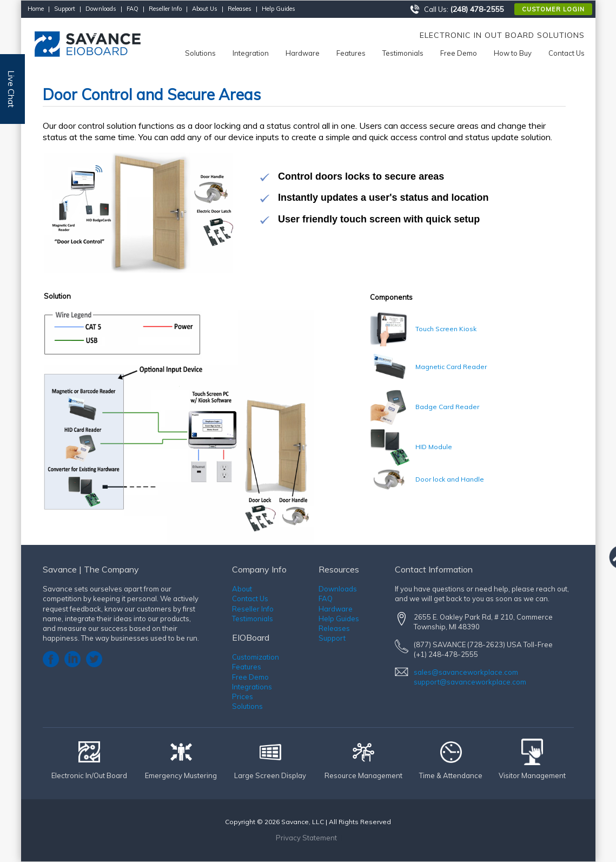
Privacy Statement (306, 838)
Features (247, 667)
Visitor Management (532, 775)
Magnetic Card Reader (451, 367)
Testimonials (253, 618)
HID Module (434, 447)
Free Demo (250, 677)
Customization (256, 657)
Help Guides (279, 9)
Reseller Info (165, 9)
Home (36, 9)
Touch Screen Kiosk (446, 329)
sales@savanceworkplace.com (466, 672)
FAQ (133, 9)
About (242, 589)
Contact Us (250, 598)
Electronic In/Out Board (89, 775)
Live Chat (11, 89)
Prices (243, 696)
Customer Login (553, 9)
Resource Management (363, 775)
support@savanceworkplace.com (470, 682)
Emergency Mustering (181, 775)
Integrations (252, 687)
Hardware (336, 609)
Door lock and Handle (450, 479)
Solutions (247, 706)
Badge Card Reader (447, 407)
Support (65, 9)
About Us (205, 9)
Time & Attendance (451, 775)
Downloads (101, 9)
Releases (240, 9)
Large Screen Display (270, 775)
